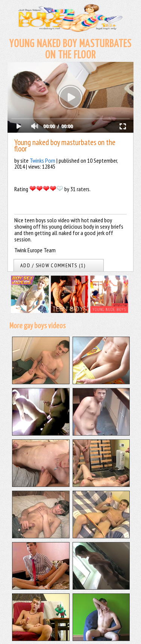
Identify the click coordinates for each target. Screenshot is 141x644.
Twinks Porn (42, 160)
